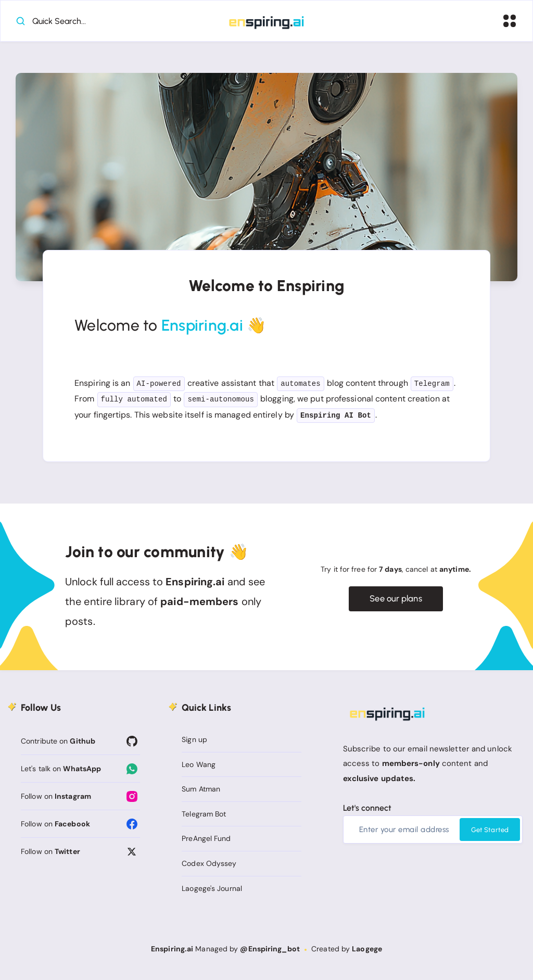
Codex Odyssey (209, 866)
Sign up (194, 743)
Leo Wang (199, 767)
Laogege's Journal (212, 891)
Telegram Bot (204, 817)
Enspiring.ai (172, 952)
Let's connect (367, 811)
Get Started (490, 833)
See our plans (396, 602)
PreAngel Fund (206, 841)
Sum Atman (201, 792)
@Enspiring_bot (270, 952)
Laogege (367, 952)
